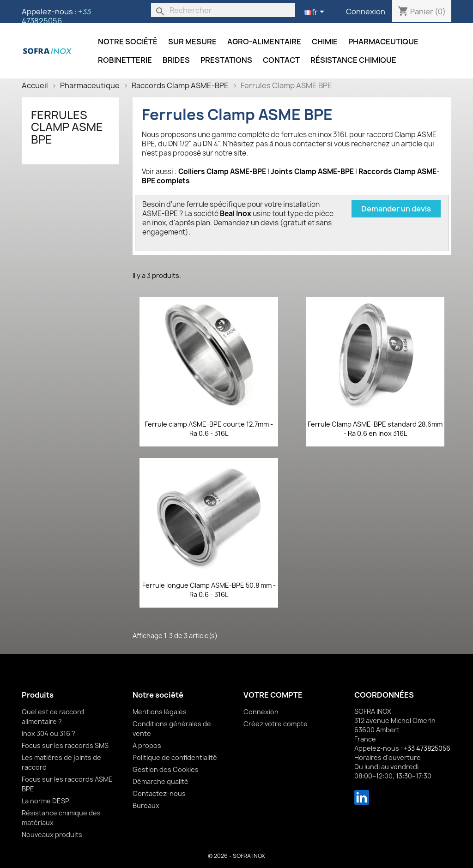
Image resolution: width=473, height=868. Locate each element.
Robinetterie (125, 60)
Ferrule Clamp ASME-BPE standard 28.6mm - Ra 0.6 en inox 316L (375, 429)
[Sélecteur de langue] (316, 12)
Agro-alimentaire (264, 42)
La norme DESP (45, 801)
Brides (176, 60)
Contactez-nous (159, 793)
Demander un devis (396, 209)
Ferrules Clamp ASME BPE (67, 127)
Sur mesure (192, 42)
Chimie (325, 42)
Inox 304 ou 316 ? (49, 733)
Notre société (128, 42)
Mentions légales (160, 712)
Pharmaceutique (383, 42)
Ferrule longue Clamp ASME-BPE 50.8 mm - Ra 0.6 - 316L (209, 590)
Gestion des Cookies (166, 769)
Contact (281, 60)
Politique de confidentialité (175, 757)
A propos (147, 745)
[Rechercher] (223, 10)
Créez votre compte (276, 724)
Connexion (366, 12)
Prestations (226, 60)
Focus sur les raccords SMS (65, 745)
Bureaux (146, 805)
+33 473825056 (56, 16)
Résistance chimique (353, 60)
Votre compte (273, 695)
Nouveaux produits (52, 835)
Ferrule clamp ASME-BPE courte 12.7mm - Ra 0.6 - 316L (209, 429)
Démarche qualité (161, 781)
